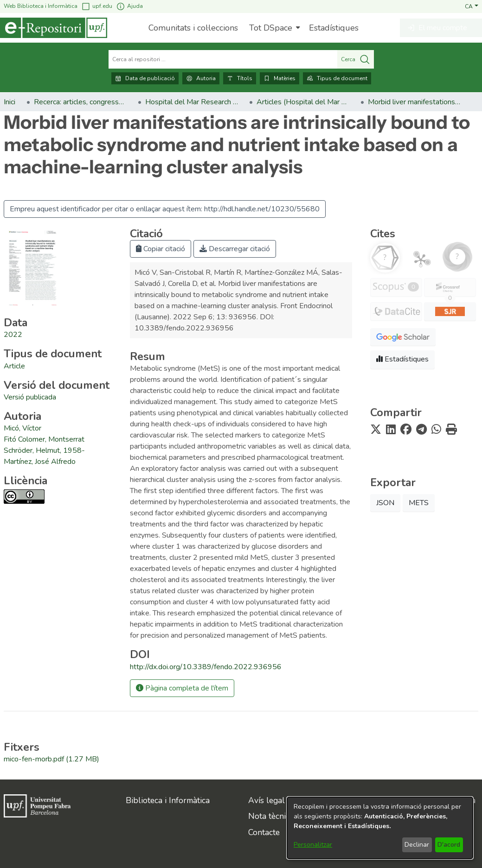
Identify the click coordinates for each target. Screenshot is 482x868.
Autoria (201, 78)
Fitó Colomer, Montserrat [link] (44, 439)
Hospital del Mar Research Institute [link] (192, 102)
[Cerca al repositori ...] (223, 59)
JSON (385, 503)
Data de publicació (145, 78)
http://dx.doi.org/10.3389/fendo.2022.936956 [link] (206, 667)
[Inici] (54, 28)
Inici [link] (10, 102)
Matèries (280, 78)
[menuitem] (273, 28)
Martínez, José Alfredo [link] (40, 462)
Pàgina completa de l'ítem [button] (182, 688)
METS (419, 503)
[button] (472, 6)
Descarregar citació (235, 249)
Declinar (417, 845)
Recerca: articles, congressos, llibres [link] (80, 102)
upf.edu (97, 6)
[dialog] (380, 828)
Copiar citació (161, 249)
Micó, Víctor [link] (22, 428)
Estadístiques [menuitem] (334, 28)
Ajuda (129, 6)
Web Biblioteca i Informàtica (41, 6)
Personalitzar (313, 845)
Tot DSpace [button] (271, 28)
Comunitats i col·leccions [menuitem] (193, 28)
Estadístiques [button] (402, 359)
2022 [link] (13, 335)
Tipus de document (337, 78)
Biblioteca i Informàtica (168, 800)
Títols (240, 78)
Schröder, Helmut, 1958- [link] (44, 450)
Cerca (356, 59)
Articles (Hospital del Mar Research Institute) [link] (303, 102)
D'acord (449, 845)
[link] (14, 366)
